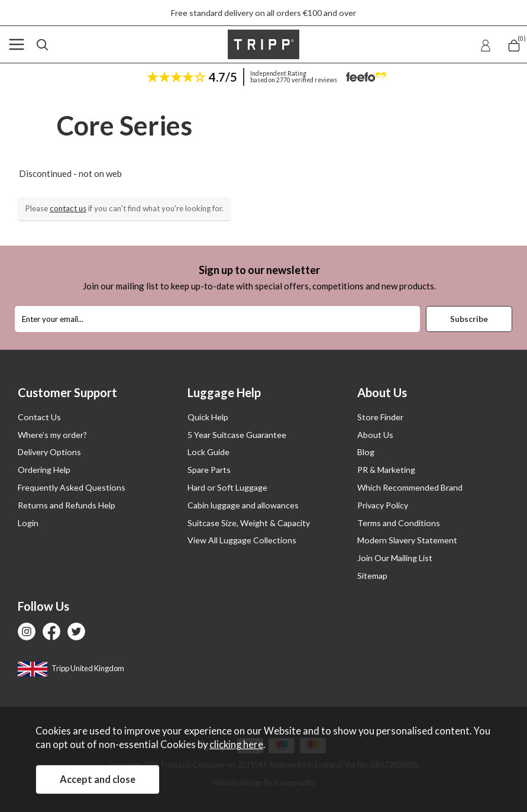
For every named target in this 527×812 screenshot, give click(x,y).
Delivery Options (49, 452)
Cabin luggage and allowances (243, 505)
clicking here (236, 745)
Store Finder (380, 417)
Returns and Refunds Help (67, 505)
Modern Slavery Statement (407, 540)
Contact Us (39, 417)
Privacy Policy (383, 505)
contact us (68, 208)
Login (28, 523)
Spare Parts (209, 470)
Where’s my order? (52, 435)
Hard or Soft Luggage (227, 487)
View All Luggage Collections (242, 540)
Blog (366, 452)
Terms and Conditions (399, 523)
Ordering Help (44, 470)
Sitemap (372, 576)
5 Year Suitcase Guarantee (237, 435)
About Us (375, 435)
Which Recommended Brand (410, 487)
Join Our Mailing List (395, 558)
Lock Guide (208, 452)
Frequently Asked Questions (72, 487)
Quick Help (208, 417)
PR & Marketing (386, 470)
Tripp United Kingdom (71, 668)
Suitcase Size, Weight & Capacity (249, 523)
